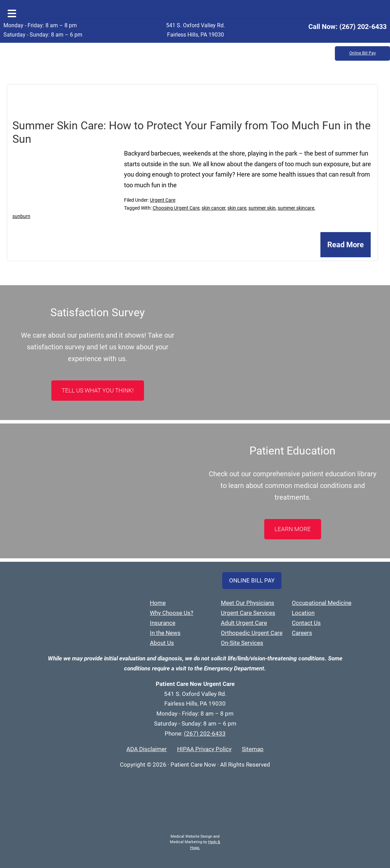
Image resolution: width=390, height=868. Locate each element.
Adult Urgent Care (244, 623)
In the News (165, 633)
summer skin (262, 208)
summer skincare (296, 208)
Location (303, 613)
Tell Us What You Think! (98, 390)
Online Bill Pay (363, 53)
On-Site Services (242, 643)
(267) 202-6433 (363, 27)
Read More (346, 245)
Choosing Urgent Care (176, 208)
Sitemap (253, 749)
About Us (162, 643)
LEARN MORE (293, 529)
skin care (237, 208)
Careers (302, 633)
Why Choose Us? (172, 613)
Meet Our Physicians (248, 603)
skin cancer (213, 208)
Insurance (163, 623)
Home (158, 603)
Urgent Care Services (248, 613)
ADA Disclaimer (147, 749)
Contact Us (306, 623)
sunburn (21, 216)
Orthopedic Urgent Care (252, 633)
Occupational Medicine (322, 603)
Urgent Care (163, 200)
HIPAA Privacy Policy (204, 749)
